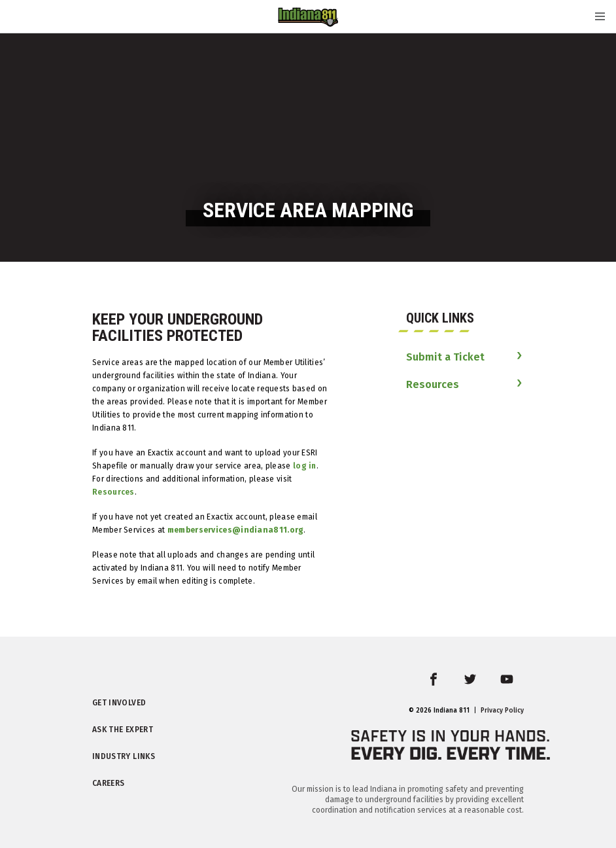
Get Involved (119, 703)
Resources (113, 492)
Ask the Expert (123, 730)
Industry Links (124, 756)
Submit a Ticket (445, 357)
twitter (480, 687)
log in (305, 466)
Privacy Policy (502, 711)
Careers (108, 783)
